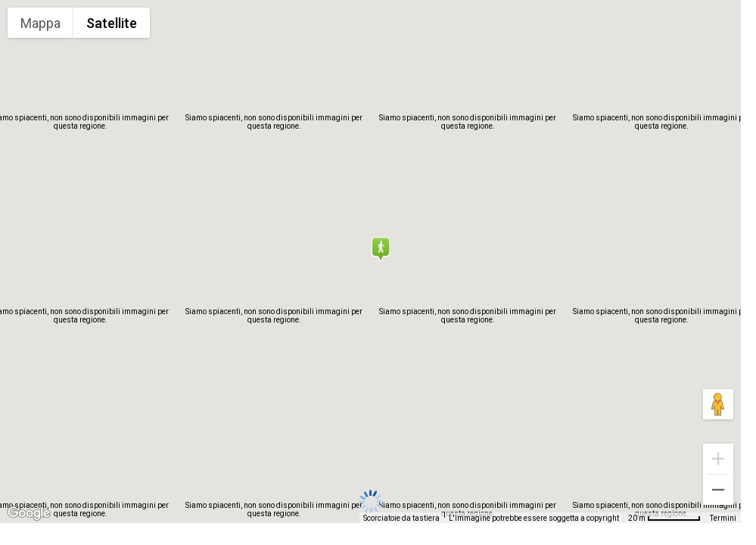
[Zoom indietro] (718, 490)
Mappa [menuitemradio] (40, 23)
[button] (380, 249)
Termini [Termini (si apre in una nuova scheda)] (723, 518)
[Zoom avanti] (718, 459)
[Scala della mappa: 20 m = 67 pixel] (664, 518)
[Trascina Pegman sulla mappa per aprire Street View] (718, 404)
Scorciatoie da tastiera (401, 518)
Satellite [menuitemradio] (112, 23)
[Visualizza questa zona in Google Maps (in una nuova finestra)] (29, 513)
